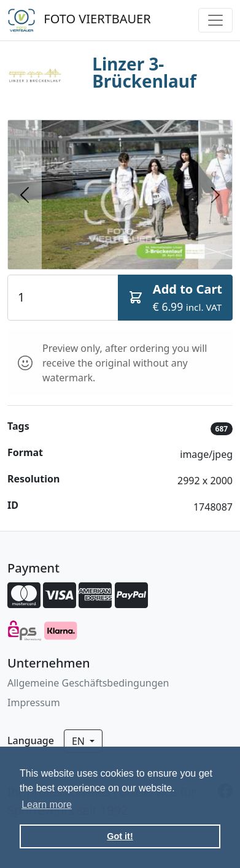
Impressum (34, 702)
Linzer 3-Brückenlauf (144, 72)
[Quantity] (63, 297)
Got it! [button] (120, 836)
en (79, 741)
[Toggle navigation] (215, 20)
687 (222, 429)
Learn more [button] (47, 805)
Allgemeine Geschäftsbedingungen (88, 683)
